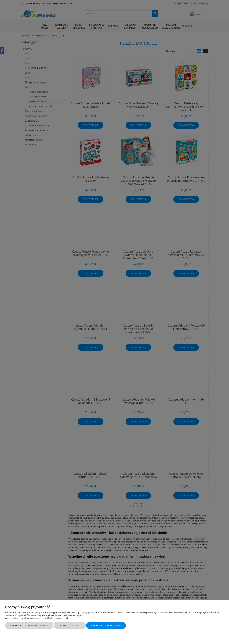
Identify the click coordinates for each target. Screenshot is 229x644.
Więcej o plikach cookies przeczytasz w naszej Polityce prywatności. (37, 618)
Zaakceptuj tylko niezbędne (29, 625)
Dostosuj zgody (70, 625)
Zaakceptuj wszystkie (106, 625)
